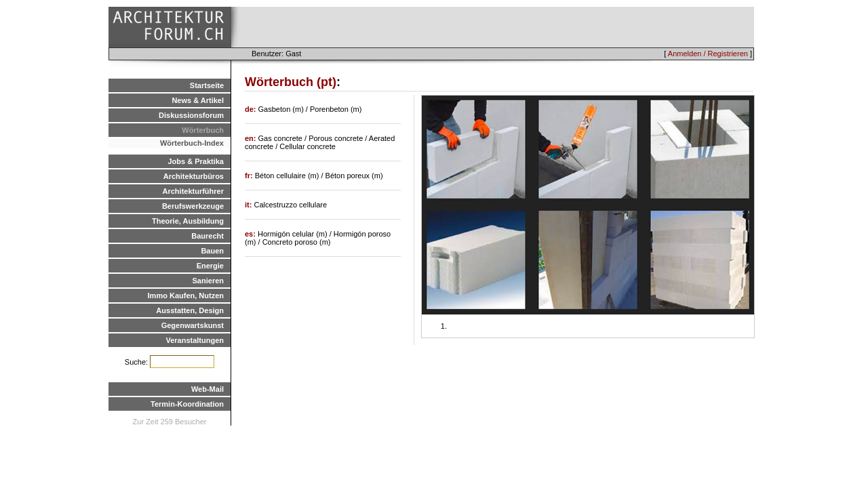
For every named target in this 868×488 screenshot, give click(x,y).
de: (252, 109)
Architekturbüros (194, 176)
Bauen (212, 251)
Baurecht (208, 236)
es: (251, 234)
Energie (210, 266)
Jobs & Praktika (196, 161)
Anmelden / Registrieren (708, 54)
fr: (250, 176)
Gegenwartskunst (193, 325)
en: (252, 138)
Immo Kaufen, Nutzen (186, 296)
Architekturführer (193, 191)
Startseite (207, 85)
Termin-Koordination (187, 404)
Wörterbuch (203, 130)
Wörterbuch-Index (192, 143)
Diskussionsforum (191, 115)
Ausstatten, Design (190, 310)
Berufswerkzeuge (193, 206)
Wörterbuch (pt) (291, 82)
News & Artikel (198, 100)
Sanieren (208, 281)
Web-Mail (208, 389)
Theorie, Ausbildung (188, 221)
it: (249, 205)
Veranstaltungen (195, 340)
